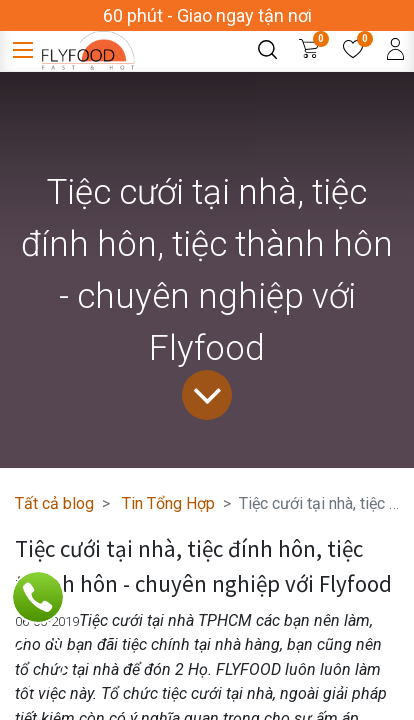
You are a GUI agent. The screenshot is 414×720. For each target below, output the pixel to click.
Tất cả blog (54, 503)
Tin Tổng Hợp (168, 503)
